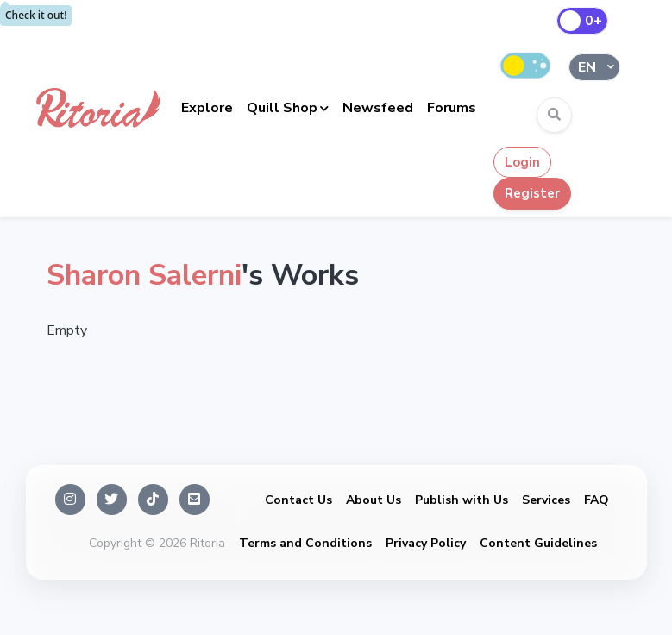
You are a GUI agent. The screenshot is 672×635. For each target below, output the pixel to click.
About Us (374, 500)
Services (546, 500)
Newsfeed (378, 108)
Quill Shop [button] (282, 108)
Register (532, 193)
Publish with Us (462, 500)
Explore (207, 108)
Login (522, 162)
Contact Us (298, 500)
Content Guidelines (538, 543)
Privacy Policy (426, 543)
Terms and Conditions (305, 543)
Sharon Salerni (144, 275)
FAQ (597, 500)
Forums (452, 108)
